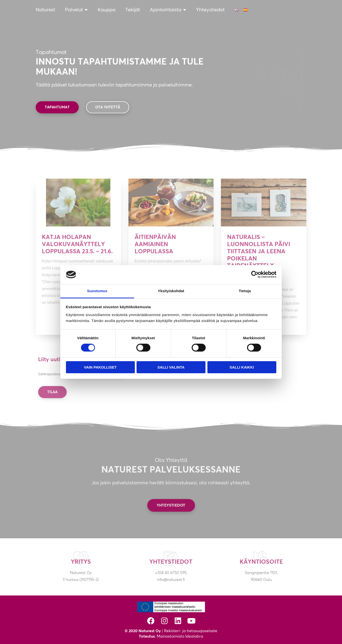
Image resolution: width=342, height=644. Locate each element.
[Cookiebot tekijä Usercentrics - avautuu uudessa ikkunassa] (255, 274)
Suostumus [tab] (97, 291)
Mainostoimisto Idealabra (180, 636)
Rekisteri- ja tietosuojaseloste (191, 631)
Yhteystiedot (210, 10)
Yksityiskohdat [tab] (171, 291)
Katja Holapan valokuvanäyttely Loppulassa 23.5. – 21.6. (77, 244)
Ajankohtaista (168, 10)
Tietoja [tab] (245, 291)
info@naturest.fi (171, 580)
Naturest (45, 10)
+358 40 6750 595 (171, 573)
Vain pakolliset (100, 367)
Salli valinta (171, 367)
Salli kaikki (242, 367)
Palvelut (76, 10)
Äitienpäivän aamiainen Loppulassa (155, 244)
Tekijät (133, 10)
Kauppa (107, 10)
